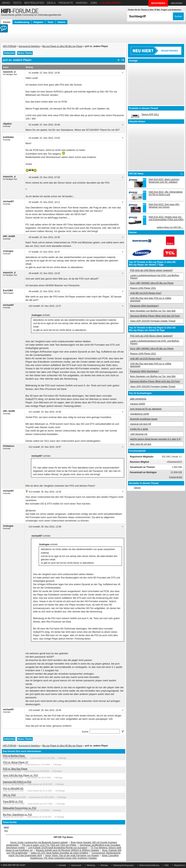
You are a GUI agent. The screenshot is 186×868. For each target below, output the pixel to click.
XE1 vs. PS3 (9, 795)
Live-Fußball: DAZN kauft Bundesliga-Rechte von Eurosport (58, 848)
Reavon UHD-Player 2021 (143, 288)
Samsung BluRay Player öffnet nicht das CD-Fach (155, 316)
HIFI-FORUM (9, 46)
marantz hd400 (138, 404)
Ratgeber (38, 22)
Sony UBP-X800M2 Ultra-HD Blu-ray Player (152, 283)
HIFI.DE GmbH (19, 865)
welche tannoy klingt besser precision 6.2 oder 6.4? (156, 439)
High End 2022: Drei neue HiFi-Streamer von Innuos (164, 206)
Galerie (61, 22)
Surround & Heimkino (29, 46)
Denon (137, 488)
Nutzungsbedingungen (124, 865)
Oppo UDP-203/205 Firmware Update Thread (153, 321)
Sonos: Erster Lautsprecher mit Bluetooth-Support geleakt (39, 842)
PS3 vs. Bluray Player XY (16, 762)
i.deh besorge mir (139, 434)
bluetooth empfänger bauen (144, 419)
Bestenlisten (34, 3)
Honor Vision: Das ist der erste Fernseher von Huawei (72, 855)
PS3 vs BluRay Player (14, 756)
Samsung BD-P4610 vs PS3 (17, 782)
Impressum (76, 865)
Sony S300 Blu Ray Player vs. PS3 (20, 775)
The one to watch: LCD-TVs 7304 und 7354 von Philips (49, 845)
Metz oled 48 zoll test (141, 444)
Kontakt (62, 865)
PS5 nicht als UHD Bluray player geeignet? (151, 270)
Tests (17, 3)
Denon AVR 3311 (150, 114)
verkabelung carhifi (139, 414)
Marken (82, 3)
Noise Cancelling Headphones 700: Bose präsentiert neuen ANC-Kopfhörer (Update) (74, 857)
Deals (51, 3)
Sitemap (104, 865)
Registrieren (180, 865)
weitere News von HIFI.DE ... (170, 227)
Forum (7, 22)
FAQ (167, 865)
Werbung (91, 865)
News (6, 3)
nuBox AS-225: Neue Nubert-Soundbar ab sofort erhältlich (59, 853)
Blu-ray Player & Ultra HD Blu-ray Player (62, 46)
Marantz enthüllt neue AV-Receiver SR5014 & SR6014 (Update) (68, 850)
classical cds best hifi (141, 424)
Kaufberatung (22, 22)
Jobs (94, 3)
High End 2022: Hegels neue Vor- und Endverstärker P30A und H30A (166, 218)
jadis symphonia (138, 399)
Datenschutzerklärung (149, 865)
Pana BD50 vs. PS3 (13, 802)
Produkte (66, 3)
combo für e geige (139, 429)
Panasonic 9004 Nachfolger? (144, 306)
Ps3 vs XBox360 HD (13, 788)
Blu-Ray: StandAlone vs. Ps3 (17, 815)
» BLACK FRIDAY (111, 3)
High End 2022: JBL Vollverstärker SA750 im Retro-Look (166, 193)
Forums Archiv (176, 477)
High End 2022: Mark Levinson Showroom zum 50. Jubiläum (164, 181)
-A (118, 60)
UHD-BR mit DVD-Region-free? (146, 293)
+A (123, 60)
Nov (6, 831)
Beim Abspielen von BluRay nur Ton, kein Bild (153, 311)
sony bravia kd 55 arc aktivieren (146, 409)
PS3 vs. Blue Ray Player (15, 769)
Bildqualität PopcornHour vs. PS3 (20, 808)
